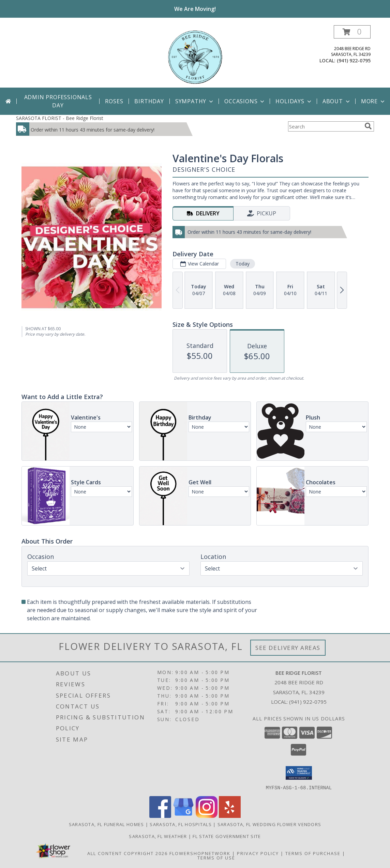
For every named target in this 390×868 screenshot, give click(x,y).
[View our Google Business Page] (183, 816)
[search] (368, 126)
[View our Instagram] (207, 816)
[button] (352, 32)
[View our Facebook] (160, 816)
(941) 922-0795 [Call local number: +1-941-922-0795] (354, 60)
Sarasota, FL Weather (158, 836)
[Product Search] (325, 126)
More (373, 101)
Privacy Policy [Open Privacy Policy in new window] (258, 853)
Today (243, 264)
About (337, 101)
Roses (114, 101)
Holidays (294, 101)
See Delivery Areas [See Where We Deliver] (288, 648)
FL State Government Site (227, 836)
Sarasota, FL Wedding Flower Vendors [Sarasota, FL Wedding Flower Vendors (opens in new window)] (269, 824)
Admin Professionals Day (58, 101)
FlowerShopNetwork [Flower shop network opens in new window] (200, 853)
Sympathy (195, 101)
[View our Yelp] (230, 816)
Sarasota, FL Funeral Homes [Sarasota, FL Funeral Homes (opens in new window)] (107, 824)
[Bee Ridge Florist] (195, 56)
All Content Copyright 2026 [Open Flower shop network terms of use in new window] (127, 853)
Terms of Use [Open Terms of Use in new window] (216, 857)
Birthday (149, 101)
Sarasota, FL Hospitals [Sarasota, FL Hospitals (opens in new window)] (181, 824)
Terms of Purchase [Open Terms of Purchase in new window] (313, 853)
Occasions (245, 101)
